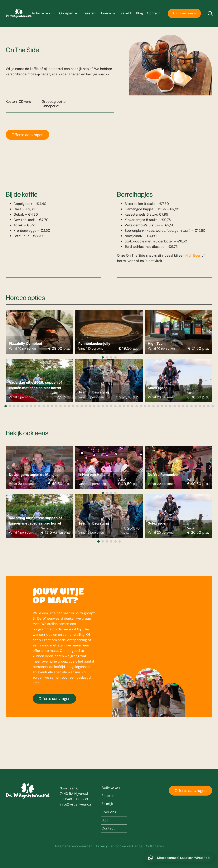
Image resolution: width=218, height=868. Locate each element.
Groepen (69, 13)
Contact (153, 13)
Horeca (108, 13)
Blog (139, 13)
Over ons (109, 812)
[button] (8, 332)
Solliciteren (155, 846)
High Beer (193, 255)
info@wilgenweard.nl (76, 804)
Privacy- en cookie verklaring (119, 846)
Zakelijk (126, 13)
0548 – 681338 (76, 799)
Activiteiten (44, 13)
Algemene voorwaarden (73, 846)
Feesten (89, 13)
